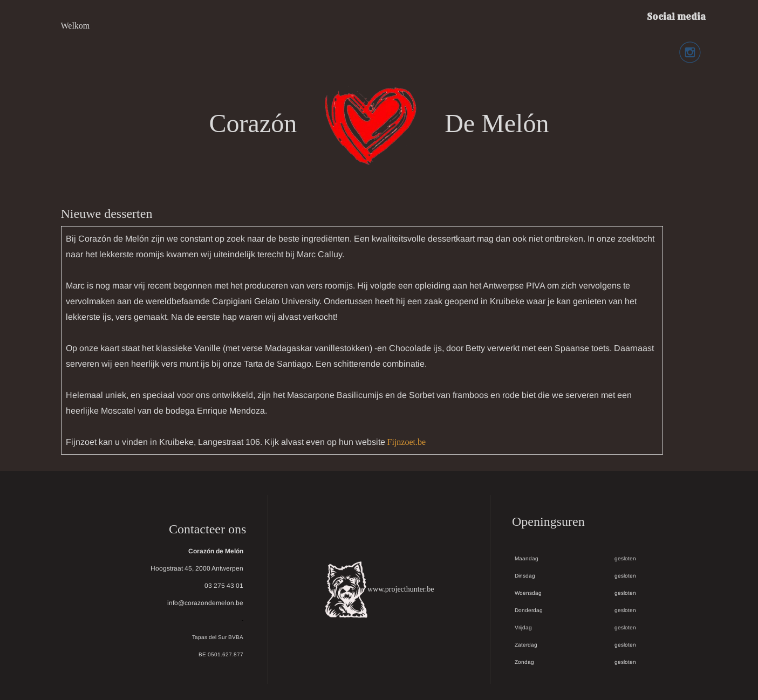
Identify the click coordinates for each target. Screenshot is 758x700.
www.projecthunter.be (401, 589)
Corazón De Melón (379, 123)
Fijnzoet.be (407, 442)
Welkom (76, 26)
